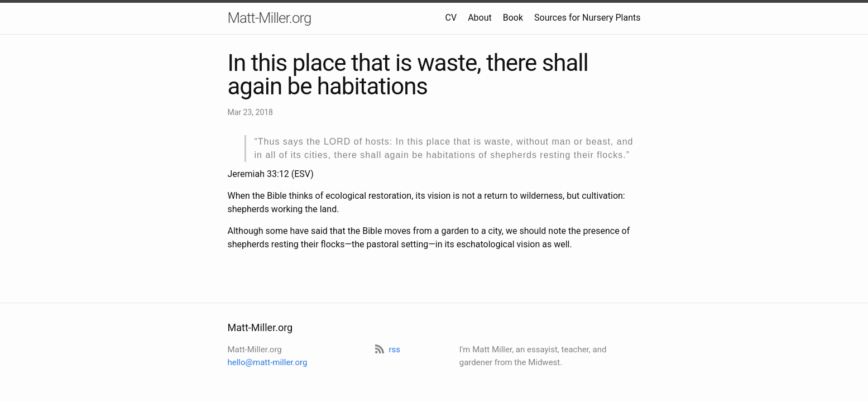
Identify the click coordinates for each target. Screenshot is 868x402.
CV (451, 18)
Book (513, 18)
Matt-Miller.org (270, 18)
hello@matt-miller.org (268, 362)
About (480, 18)
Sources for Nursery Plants (587, 18)
